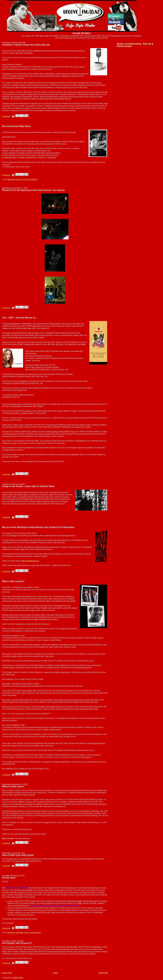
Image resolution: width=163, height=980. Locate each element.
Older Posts (103, 973)
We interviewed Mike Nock (16, 126)
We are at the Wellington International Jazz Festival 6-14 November (38, 527)
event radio (20, 932)
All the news (9, 878)
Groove (27, 932)
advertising (11, 932)
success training (35, 932)
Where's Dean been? (13, 787)
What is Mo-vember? (13, 581)
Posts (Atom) (18, 978)
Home (55, 973)
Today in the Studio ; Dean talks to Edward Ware (28, 486)
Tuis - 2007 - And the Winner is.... (20, 318)
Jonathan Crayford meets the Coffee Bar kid (26, 45)
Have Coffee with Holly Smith (18, 855)
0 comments (6, 116)
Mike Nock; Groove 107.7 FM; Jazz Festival (22, 179)
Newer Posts (7, 973)
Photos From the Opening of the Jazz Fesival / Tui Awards (33, 190)
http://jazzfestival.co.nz (30, 561)
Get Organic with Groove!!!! (17, 943)
